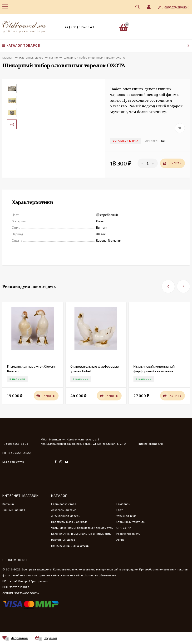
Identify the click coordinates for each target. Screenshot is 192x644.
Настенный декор (63, 539)
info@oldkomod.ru (151, 444)
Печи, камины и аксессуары (70, 545)
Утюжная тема (126, 516)
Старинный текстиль (130, 522)
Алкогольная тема (64, 510)
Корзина (8, 504)
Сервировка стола (64, 504)
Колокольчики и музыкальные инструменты (81, 534)
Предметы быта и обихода (69, 522)
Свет (120, 510)
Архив (120, 539)
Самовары (123, 504)
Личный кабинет (14, 510)
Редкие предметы (128, 534)
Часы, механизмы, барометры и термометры (82, 528)
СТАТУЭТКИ (124, 528)
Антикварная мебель (66, 516)
